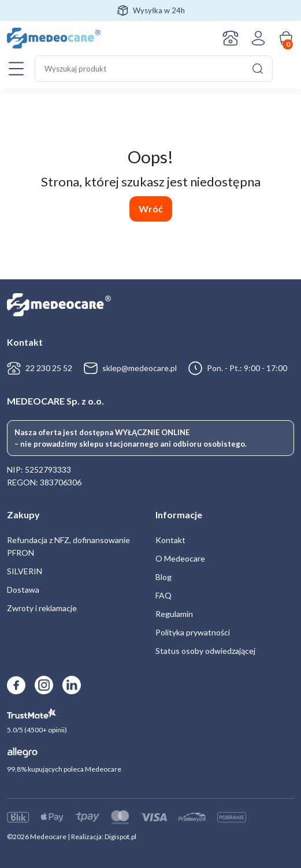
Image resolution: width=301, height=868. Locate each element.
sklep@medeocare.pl (140, 368)
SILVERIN (25, 571)
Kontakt (231, 38)
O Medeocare (180, 558)
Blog (163, 577)
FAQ (163, 595)
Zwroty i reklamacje (42, 608)
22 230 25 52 (49, 368)
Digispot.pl (120, 837)
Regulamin (174, 614)
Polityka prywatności (193, 632)
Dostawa (23, 590)
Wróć (151, 209)
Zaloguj (258, 38)
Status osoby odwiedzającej (205, 651)
